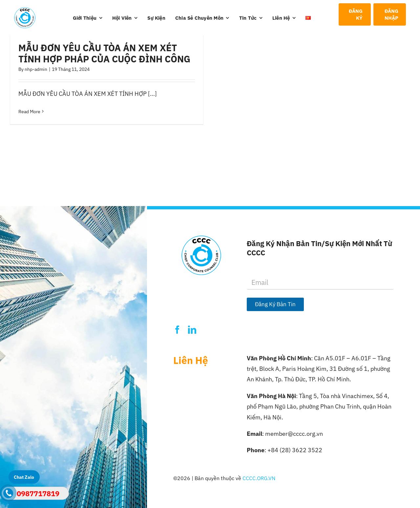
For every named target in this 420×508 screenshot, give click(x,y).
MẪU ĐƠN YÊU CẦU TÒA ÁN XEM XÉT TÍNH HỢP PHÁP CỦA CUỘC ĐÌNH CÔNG (104, 53)
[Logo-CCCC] (25, 10)
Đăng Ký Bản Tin (275, 304)
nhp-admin (36, 69)
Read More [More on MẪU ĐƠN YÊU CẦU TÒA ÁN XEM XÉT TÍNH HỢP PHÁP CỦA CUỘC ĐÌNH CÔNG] (29, 112)
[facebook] (177, 330)
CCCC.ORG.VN (259, 478)
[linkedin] (192, 330)
